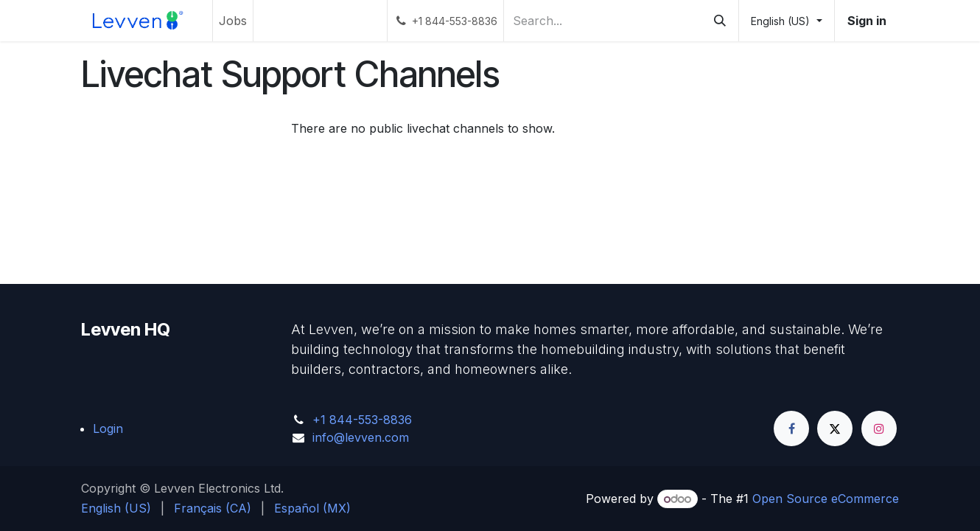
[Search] (720, 21)
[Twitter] (835, 428)
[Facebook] (791, 428)
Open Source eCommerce (826, 499)
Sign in (867, 21)
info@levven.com (361, 437)
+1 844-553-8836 (362, 420)
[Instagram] (879, 428)
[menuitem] (233, 21)
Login (108, 428)
